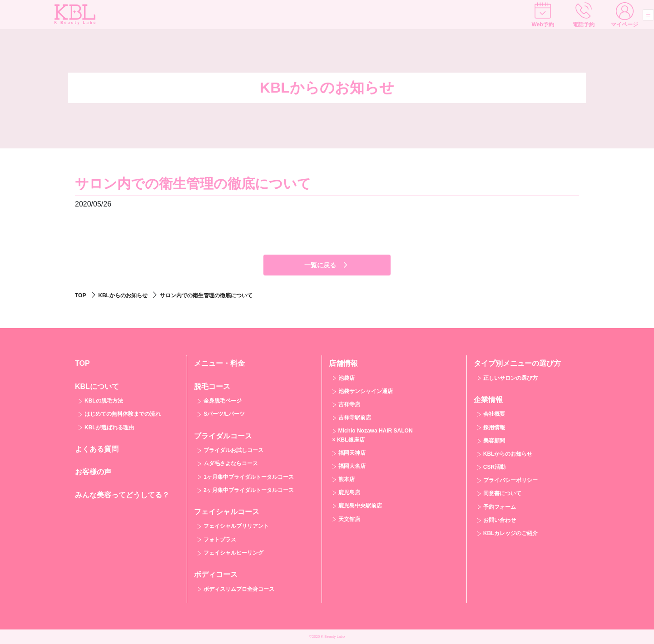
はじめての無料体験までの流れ (123, 414)
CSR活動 (494, 467)
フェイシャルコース (227, 512)
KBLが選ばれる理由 (109, 428)
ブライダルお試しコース (233, 450)
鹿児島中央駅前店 (360, 506)
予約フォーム (500, 507)
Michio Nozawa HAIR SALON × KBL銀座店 (373, 435)
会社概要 (494, 414)
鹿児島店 (349, 492)
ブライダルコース (223, 436)
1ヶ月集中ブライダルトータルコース (249, 477)
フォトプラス (220, 540)
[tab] (127, 406)
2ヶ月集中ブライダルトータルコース (249, 490)
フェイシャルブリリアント (236, 526)
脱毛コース (212, 386)
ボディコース (216, 574)
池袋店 (347, 378)
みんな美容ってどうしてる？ (122, 495)
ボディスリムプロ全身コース (239, 589)
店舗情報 (343, 363)
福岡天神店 (352, 453)
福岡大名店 (352, 466)
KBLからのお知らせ (508, 454)
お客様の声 (93, 472)
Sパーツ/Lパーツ (224, 414)
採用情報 (494, 428)
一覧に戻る (327, 265)
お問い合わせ (500, 520)
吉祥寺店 (349, 404)
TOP (82, 363)
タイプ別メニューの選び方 (517, 363)
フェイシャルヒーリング (233, 553)
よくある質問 (97, 449)
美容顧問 (494, 441)
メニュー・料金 (219, 363)
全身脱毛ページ (223, 401)
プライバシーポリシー (510, 480)
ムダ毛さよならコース (231, 463)
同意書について (502, 493)
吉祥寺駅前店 (355, 418)
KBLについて (97, 386)
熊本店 (347, 479)
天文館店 (349, 519)
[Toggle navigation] (638, 16)
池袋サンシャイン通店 (366, 391)
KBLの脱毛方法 (104, 401)
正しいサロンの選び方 (510, 378)
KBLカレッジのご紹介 (511, 533)
